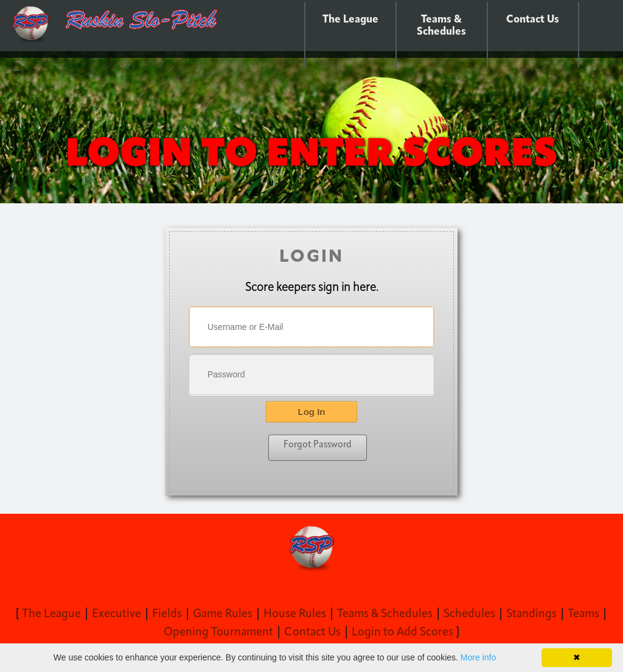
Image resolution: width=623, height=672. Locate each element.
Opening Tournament (218, 632)
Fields (167, 614)
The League (350, 20)
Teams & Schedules (441, 26)
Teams (583, 614)
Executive (117, 614)
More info (478, 657)
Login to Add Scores (402, 632)
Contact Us (533, 20)
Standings (531, 614)
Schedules (469, 614)
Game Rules (223, 614)
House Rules (295, 614)
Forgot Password (318, 445)
